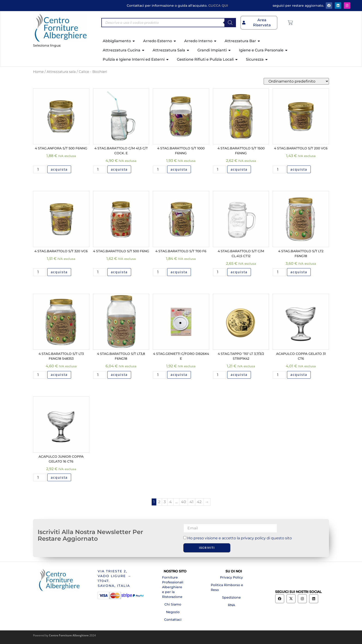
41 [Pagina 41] (192, 502)
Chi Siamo (173, 604)
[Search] (230, 23)
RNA (231, 605)
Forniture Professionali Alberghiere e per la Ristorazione (173, 587)
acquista (59, 169)
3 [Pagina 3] (165, 502)
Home (38, 72)
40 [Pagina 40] (184, 502)
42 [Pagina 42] (199, 502)
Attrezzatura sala (61, 72)
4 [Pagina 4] (170, 502)
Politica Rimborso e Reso (227, 587)
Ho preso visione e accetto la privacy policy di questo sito (240, 538)
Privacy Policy (231, 577)
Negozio (173, 612)
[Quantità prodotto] (40, 169)
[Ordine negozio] (296, 81)
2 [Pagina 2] (159, 502)
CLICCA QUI (218, 6)
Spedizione (231, 597)
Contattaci (173, 620)
